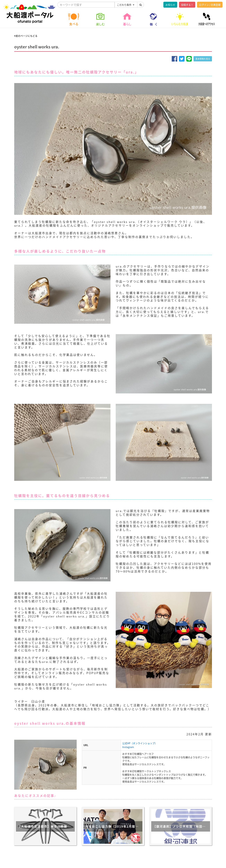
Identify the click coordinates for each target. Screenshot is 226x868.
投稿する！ (187, 5)
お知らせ (170, 5)
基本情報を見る (203, 59)
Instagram (128, 747)
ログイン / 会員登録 (210, 5)
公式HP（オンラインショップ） (140, 743)
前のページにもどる (26, 36)
